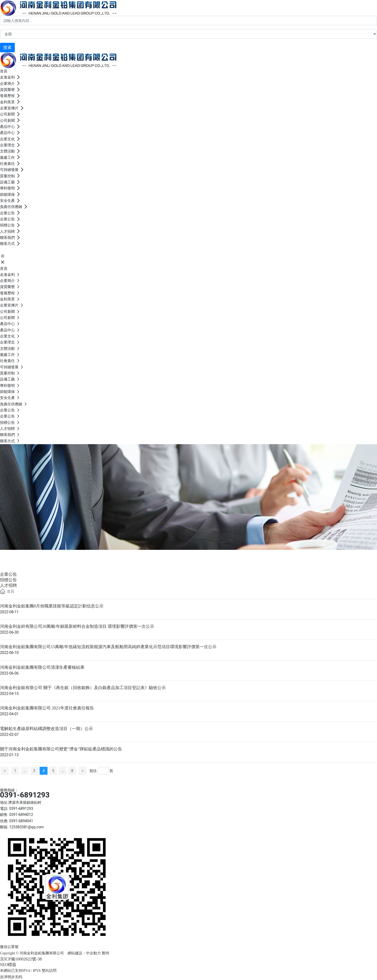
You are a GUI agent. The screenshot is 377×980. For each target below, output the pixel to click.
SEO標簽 (8, 965)
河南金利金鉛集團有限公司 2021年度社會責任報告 (47, 708)
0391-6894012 (21, 815)
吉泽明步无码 (11, 977)
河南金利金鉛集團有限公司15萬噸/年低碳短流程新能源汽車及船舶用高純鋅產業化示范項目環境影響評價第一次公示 (108, 647)
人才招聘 (8, 585)
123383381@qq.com (27, 827)
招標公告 (8, 580)
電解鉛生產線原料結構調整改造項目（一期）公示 (46, 729)
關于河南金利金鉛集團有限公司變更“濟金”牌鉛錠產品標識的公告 (61, 749)
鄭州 (106, 953)
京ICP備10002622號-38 (21, 959)
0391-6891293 (25, 795)
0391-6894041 (21, 821)
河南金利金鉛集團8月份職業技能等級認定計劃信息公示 (52, 606)
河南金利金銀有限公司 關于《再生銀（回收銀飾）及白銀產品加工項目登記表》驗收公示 (83, 688)
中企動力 (93, 953)
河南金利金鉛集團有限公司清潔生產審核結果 (42, 667)
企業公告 (21, 556)
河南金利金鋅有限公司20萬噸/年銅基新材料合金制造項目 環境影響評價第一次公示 (77, 626)
